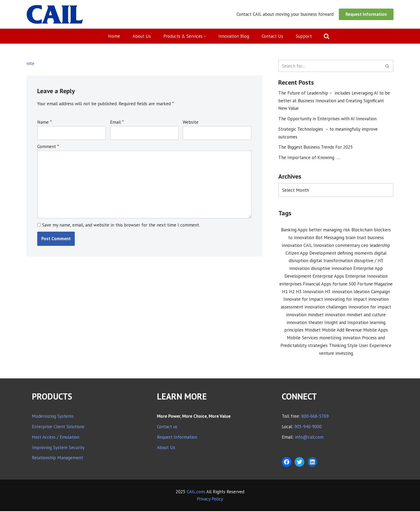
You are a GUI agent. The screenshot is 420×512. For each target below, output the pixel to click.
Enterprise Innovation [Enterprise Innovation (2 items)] (366, 277)
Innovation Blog (234, 36)
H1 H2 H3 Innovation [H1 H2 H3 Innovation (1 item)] (303, 292)
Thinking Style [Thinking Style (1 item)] (343, 346)
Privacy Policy (210, 500)
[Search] (327, 36)
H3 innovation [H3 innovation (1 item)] (339, 292)
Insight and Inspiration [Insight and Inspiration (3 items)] (346, 323)
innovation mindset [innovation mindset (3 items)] (305, 315)
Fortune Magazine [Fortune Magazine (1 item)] (375, 284)
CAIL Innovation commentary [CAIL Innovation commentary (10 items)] (332, 246)
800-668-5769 (315, 417)
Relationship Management (57, 459)
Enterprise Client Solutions (58, 427)
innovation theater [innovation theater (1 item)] (305, 323)
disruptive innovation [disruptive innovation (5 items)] (331, 269)
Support (304, 36)
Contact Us (273, 36)
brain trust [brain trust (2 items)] (356, 238)
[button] (205, 36)
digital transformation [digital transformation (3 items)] (331, 261)
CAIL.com (196, 492)
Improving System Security (58, 448)
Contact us (167, 427)
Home (114, 36)
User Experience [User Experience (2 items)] (375, 346)
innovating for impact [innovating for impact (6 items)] (346, 300)
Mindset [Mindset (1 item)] (313, 331)
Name (44, 122)
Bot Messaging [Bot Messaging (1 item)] (330, 238)
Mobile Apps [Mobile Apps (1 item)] (376, 331)
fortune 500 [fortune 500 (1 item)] (344, 284)
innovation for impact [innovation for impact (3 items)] (370, 308)
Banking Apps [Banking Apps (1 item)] (294, 230)
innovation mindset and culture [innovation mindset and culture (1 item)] (355, 315)
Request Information (366, 14)
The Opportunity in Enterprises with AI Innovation (328, 119)
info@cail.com (309, 438)
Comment (48, 147)
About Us (142, 36)
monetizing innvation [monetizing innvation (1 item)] (340, 338)
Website (191, 122)
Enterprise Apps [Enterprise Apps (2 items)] (328, 277)
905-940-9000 (308, 427)
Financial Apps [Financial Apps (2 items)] (317, 284)
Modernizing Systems (53, 417)
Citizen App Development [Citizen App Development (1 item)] (311, 253)
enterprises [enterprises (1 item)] (290, 284)
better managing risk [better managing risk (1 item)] (329, 230)
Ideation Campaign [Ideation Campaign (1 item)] (372, 292)
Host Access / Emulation (56, 438)
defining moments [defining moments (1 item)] (355, 253)
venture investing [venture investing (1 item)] (336, 354)
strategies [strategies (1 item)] (318, 346)
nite (30, 63)
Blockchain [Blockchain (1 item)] (362, 230)
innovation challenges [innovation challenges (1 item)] (326, 308)
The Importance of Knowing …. (309, 158)
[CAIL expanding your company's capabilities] (55, 14)
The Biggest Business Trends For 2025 (316, 147)
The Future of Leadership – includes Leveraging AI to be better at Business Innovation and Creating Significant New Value (334, 101)
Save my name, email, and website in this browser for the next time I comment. (121, 225)
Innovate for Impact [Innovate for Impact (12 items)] (303, 300)
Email (117, 122)
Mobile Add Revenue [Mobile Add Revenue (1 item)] (342, 331)
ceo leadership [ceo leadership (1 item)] (376, 246)
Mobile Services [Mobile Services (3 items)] (302, 338)
